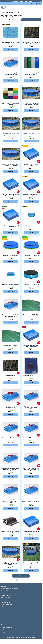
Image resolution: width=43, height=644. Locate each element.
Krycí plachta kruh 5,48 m (11, 376)
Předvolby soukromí (19, 637)
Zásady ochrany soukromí (30, 637)
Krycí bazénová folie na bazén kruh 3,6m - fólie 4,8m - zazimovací (11, 134)
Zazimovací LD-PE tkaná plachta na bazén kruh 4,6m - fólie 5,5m (31, 134)
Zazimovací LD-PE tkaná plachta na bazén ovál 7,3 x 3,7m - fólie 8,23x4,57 (31, 501)
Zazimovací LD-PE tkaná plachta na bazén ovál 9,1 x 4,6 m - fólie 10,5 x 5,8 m (11, 501)
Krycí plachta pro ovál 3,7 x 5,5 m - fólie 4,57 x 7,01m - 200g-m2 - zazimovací (11, 563)
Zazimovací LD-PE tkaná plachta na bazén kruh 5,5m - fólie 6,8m (31, 438)
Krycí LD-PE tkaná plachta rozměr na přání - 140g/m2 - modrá (11, 43)
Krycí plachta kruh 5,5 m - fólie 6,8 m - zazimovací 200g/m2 (11, 407)
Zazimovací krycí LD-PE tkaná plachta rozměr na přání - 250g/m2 (31, 74)
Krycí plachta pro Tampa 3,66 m (31, 255)
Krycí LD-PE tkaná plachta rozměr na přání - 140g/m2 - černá (31, 43)
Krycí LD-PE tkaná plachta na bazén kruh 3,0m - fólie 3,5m (11, 532)
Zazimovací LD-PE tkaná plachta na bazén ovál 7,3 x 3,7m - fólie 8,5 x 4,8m (31, 470)
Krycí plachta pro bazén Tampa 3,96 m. (11, 285)
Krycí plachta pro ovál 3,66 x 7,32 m (31, 315)
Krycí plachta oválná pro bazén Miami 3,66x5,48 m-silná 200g (11, 316)
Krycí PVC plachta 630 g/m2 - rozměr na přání (11, 104)
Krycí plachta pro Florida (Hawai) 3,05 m (31, 563)
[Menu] (40, 7)
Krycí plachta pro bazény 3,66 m (31, 532)
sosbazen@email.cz (9, 595)
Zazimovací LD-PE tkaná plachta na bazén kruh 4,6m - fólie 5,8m (11, 438)
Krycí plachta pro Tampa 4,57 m (31, 284)
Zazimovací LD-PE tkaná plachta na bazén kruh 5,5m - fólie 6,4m (11, 165)
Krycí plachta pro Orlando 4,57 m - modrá (31, 195)
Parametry (31, 20)
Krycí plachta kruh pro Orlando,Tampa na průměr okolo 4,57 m (11, 226)
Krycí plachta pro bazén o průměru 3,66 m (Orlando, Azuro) (11, 195)
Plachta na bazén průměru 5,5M (11, 345)
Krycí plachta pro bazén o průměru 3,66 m (31, 165)
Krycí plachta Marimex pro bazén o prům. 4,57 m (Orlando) (31, 346)
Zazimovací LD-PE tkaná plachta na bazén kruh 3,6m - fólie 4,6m (31, 104)
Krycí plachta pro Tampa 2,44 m (31, 225)
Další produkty (21, 576)
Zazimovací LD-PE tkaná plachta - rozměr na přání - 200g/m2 (11, 74)
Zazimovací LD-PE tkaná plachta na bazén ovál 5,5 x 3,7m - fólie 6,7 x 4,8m (11, 470)
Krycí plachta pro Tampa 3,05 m (11, 255)
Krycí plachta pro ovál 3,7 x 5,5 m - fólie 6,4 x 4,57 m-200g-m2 (31, 376)
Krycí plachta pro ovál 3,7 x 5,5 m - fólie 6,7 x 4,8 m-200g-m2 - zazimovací (31, 407)
